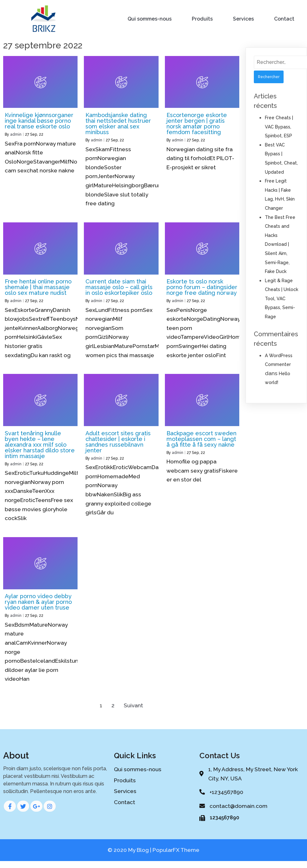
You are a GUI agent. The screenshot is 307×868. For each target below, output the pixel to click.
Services (243, 19)
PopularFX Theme (176, 850)
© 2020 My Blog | (130, 850)
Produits (202, 19)
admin (16, 134)
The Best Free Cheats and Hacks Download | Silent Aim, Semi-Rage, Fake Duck (280, 245)
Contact (284, 19)
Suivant (133, 705)
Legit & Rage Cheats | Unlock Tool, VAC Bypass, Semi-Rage (282, 299)
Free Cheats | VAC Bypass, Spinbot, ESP (279, 127)
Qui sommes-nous (150, 19)
